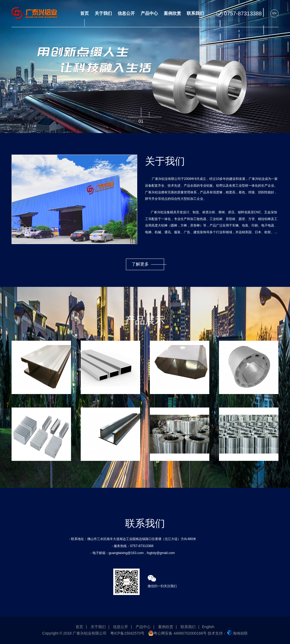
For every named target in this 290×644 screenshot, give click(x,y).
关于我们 (98, 627)
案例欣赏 (166, 627)
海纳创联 (238, 633)
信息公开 (121, 627)
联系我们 (188, 627)
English (208, 627)
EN (274, 13)
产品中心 (143, 627)
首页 (79, 627)
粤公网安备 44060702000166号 (177, 633)
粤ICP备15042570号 (128, 633)
